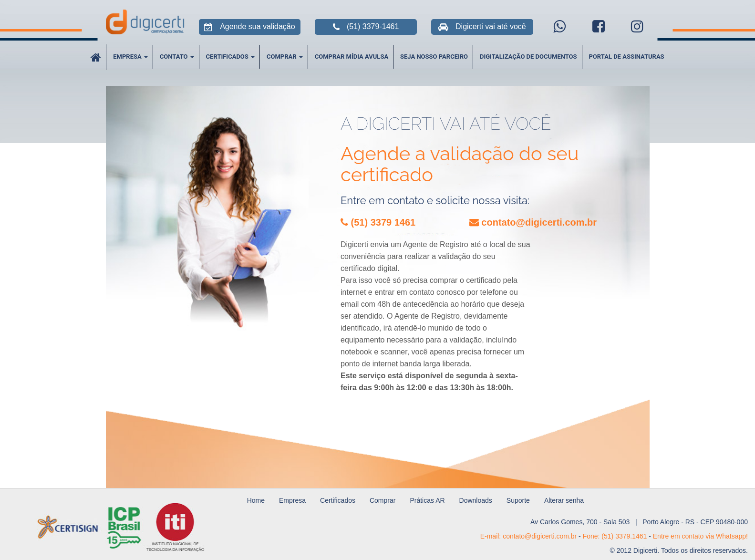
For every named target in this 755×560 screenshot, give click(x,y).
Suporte (518, 500)
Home (256, 500)
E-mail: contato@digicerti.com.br (529, 536)
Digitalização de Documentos (528, 57)
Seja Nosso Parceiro (434, 57)
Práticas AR (427, 500)
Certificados (338, 500)
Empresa (292, 500)
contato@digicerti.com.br (533, 222)
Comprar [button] (285, 57)
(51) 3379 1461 (378, 222)
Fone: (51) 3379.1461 (615, 536)
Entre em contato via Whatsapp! (700, 536)
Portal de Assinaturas (626, 57)
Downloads (476, 500)
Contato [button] (177, 57)
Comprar (383, 500)
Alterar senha (564, 500)
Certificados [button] (230, 57)
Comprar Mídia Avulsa (352, 57)
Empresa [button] (130, 57)
